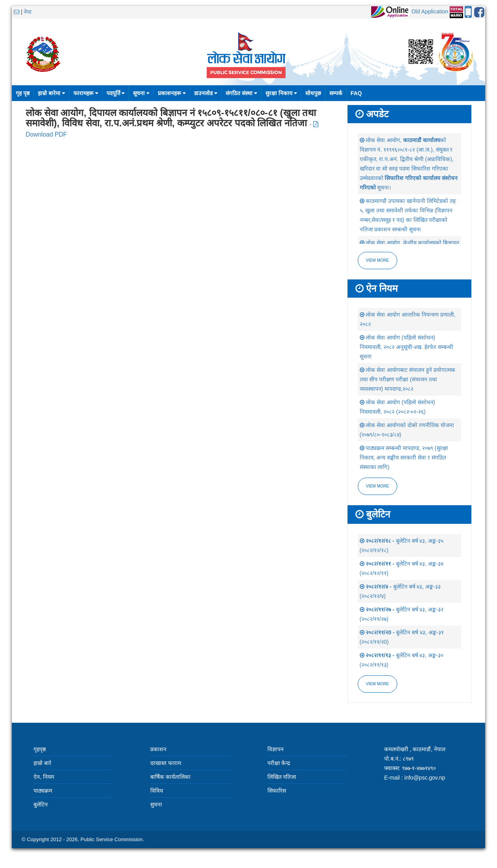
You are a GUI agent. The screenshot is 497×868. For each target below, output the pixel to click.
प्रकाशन (158, 749)
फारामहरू (86, 93)
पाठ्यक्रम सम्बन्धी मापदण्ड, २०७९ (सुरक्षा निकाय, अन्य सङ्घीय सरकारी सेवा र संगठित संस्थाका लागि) (404, 457)
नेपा (28, 12)
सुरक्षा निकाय (281, 93)
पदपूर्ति (116, 93)
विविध (157, 791)
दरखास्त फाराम (166, 763)
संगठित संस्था (241, 93)
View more (377, 260)
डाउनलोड (206, 93)
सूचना (141, 93)
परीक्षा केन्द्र (279, 763)
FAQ (356, 93)
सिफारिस (277, 791)
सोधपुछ (313, 93)
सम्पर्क (336, 93)
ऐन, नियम (44, 777)
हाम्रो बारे (42, 763)
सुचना (156, 804)
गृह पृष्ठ (23, 93)
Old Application (430, 11)
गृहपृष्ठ (40, 749)
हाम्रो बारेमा (51, 93)
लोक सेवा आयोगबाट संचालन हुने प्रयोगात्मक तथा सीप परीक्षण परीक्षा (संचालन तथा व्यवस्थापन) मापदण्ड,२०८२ (407, 379)
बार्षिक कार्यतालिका (170, 777)
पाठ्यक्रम (43, 791)
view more (377, 486)
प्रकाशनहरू (172, 93)
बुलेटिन (41, 804)
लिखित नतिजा (282, 777)
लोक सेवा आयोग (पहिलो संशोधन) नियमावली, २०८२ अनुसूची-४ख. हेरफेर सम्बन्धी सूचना (406, 347)
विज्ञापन (276, 749)
